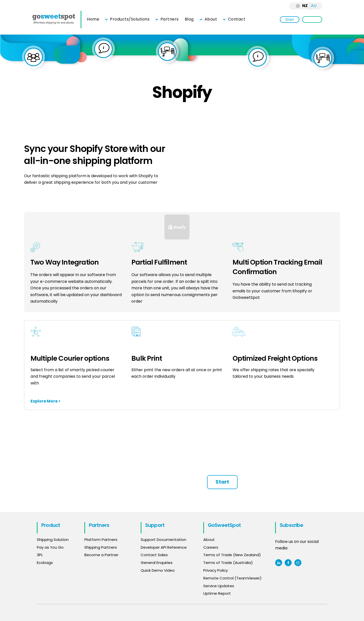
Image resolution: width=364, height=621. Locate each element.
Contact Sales (154, 555)
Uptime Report (217, 593)
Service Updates (219, 586)
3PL (40, 555)
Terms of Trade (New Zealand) (232, 555)
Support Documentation (163, 540)
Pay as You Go (50, 547)
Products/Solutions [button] (127, 19)
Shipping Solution (53, 540)
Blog (189, 19)
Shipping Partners (101, 547)
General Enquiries (157, 563)
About (209, 19)
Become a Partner (101, 555)
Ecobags (45, 563)
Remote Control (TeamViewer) (232, 578)
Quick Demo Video (158, 570)
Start (290, 20)
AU (314, 6)
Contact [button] (234, 19)
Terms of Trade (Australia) (228, 563)
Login (312, 20)
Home (93, 19)
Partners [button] (167, 19)
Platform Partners (101, 540)
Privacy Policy (216, 570)
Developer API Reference (164, 547)
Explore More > (46, 401)
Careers (211, 547)
